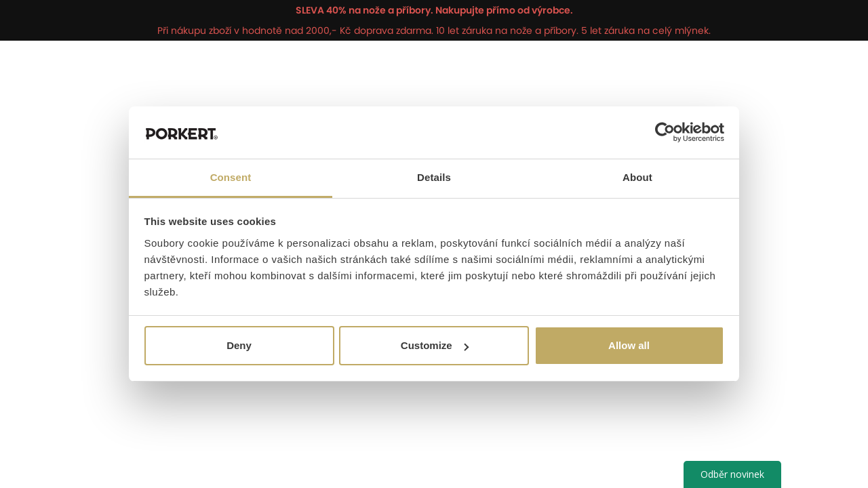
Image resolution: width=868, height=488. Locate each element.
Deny (239, 345)
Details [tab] (434, 177)
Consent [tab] (231, 177)
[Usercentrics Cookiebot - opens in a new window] (665, 132)
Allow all (629, 345)
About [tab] (637, 177)
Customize (435, 345)
